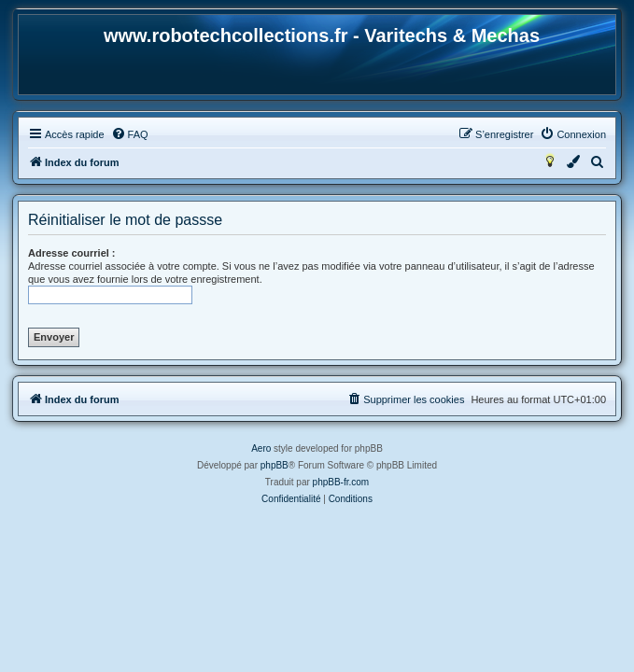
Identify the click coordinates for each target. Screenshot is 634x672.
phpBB (275, 465)
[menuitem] (130, 134)
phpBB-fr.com (341, 482)
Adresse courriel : (72, 253)
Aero (261, 448)
